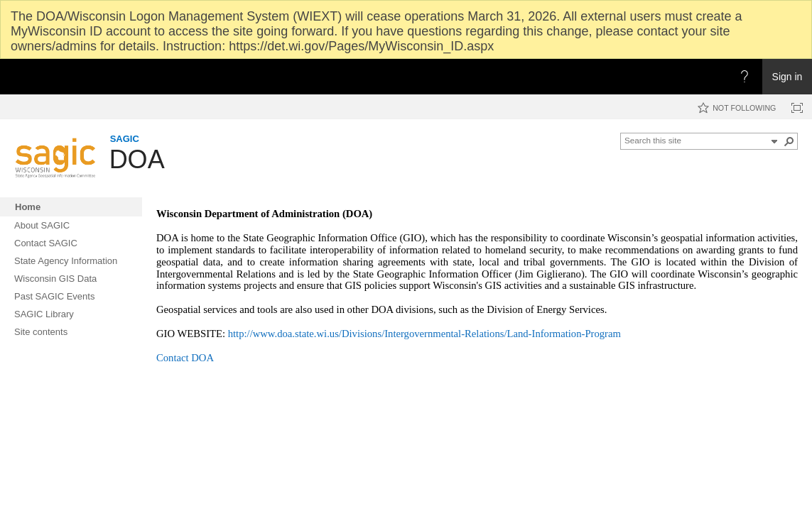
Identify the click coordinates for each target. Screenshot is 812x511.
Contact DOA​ (185, 358)
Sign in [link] (787, 77)
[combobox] (695, 140)
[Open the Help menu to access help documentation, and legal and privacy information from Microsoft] (745, 77)
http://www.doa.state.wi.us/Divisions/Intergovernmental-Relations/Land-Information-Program (424, 334)
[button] (774, 141)
